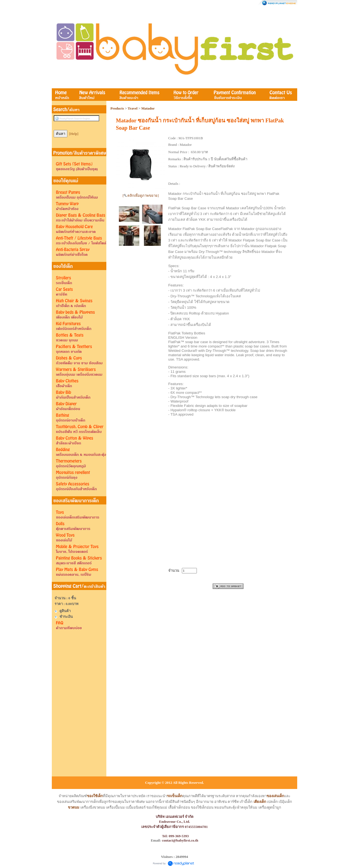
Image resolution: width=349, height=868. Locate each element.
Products (117, 108)
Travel (133, 108)
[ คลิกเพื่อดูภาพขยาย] (141, 196)
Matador (148, 108)
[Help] (74, 134)
